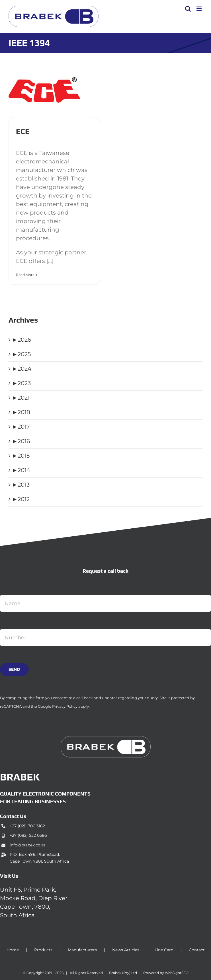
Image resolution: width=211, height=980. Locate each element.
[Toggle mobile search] (188, 9)
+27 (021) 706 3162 (27, 826)
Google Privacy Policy (58, 706)
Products (43, 950)
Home (13, 950)
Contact (197, 950)
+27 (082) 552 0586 (28, 835)
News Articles (126, 950)
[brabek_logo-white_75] (106, 739)
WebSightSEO (177, 973)
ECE (23, 131)
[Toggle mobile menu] (199, 9)
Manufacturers (82, 950)
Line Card (164, 950)
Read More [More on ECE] (25, 275)
